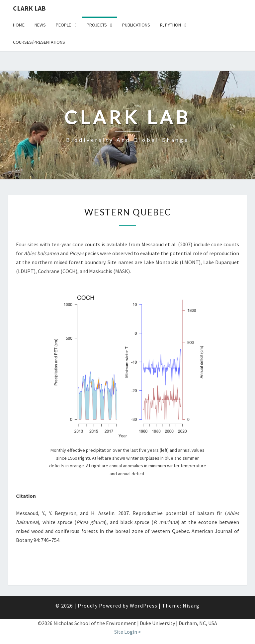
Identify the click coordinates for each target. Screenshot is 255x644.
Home (19, 25)
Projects (97, 25)
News (40, 25)
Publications (136, 25)
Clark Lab (29, 8)
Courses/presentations (39, 42)
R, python (170, 25)
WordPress (144, 606)
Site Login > (128, 632)
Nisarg (191, 606)
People (63, 25)
